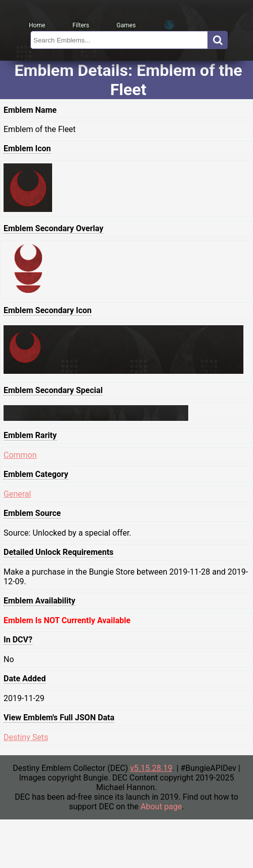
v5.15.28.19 (151, 768)
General (17, 494)
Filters (81, 25)
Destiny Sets (26, 737)
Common (20, 455)
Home (37, 25)
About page (161, 807)
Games (126, 25)
